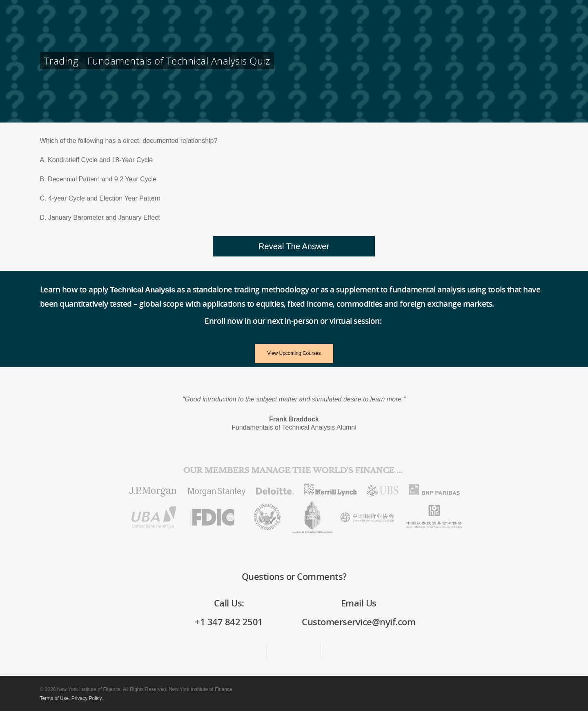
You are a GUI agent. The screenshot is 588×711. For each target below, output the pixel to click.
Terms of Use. (55, 698)
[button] (294, 246)
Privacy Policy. (87, 698)
